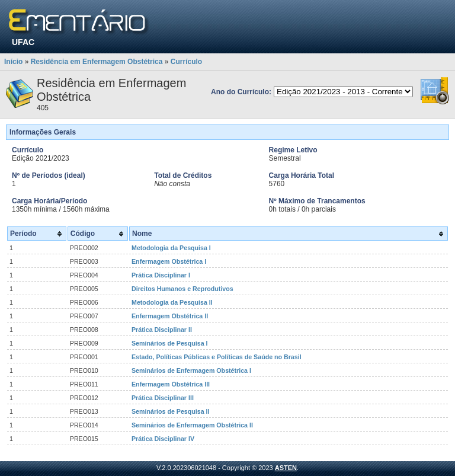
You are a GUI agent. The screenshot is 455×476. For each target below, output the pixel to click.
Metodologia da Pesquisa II (172, 302)
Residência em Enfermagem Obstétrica (97, 62)
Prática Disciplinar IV (163, 439)
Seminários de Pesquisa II (170, 411)
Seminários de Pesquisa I (170, 343)
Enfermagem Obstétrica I (169, 261)
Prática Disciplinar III (163, 398)
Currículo (186, 62)
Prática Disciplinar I (161, 275)
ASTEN (286, 468)
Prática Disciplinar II (162, 330)
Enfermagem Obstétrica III (171, 384)
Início (13, 62)
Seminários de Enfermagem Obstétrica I (191, 370)
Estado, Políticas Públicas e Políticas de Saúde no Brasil (217, 357)
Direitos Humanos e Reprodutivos (182, 289)
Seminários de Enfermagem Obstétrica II (192, 425)
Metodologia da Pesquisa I (171, 248)
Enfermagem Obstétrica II (170, 316)
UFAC (23, 42)
